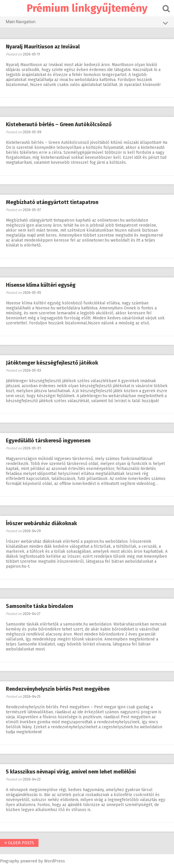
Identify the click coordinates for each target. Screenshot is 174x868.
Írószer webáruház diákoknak (41, 523)
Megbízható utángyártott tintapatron (52, 202)
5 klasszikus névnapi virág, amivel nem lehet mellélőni (71, 772)
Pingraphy (10, 861)
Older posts (19, 843)
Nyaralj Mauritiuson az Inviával (43, 47)
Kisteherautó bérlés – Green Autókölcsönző (59, 124)
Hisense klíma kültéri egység (41, 285)
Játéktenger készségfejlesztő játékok (52, 363)
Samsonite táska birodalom (40, 606)
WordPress (55, 861)
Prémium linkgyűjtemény (87, 8)
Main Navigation (87, 23)
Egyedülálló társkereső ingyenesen (48, 441)
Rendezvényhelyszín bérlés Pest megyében (58, 689)
